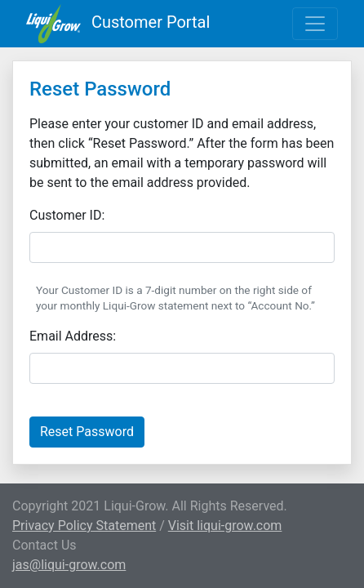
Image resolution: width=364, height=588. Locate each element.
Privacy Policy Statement (84, 526)
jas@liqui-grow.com (69, 565)
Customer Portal (118, 24)
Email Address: (73, 336)
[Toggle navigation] (315, 24)
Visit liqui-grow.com (225, 526)
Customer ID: (67, 215)
